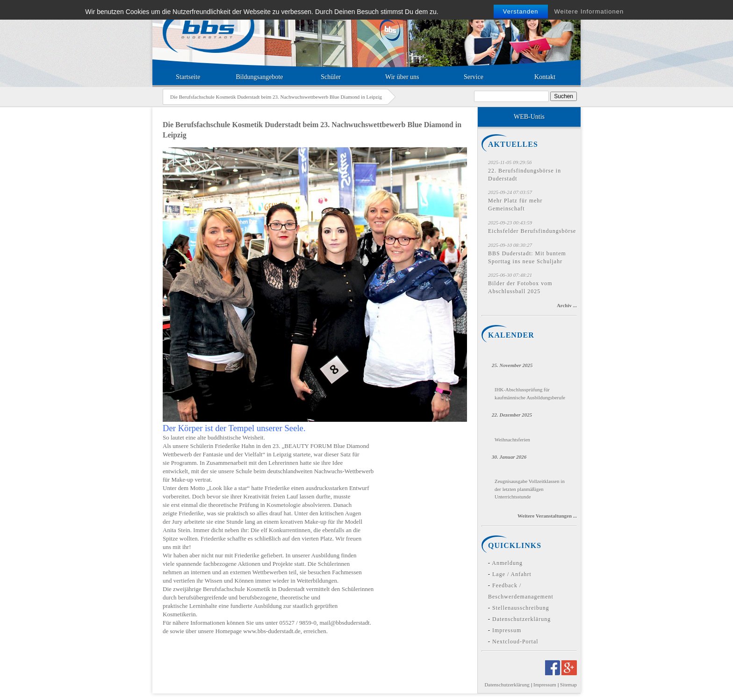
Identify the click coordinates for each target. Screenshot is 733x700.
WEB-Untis (529, 117)
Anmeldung (507, 563)
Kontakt (545, 77)
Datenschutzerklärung (521, 619)
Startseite (188, 77)
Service (474, 77)
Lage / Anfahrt (512, 574)
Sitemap (568, 685)
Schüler (331, 77)
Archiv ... (567, 305)
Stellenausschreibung (521, 608)
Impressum (507, 630)
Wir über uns (402, 77)
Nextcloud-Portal (515, 642)
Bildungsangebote (259, 77)
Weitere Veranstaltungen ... (547, 516)
